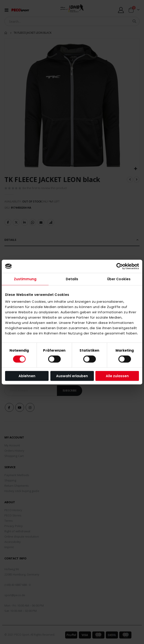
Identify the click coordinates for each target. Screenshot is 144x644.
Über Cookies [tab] (119, 279)
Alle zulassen (117, 376)
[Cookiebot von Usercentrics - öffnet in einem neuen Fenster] (120, 266)
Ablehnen (27, 376)
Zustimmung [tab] (25, 279)
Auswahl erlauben (72, 376)
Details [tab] (72, 279)
